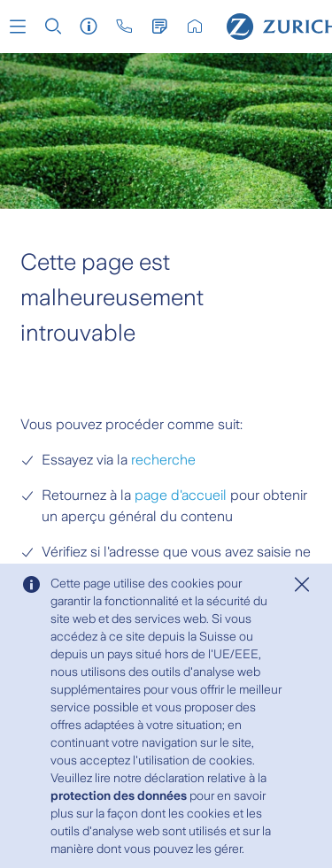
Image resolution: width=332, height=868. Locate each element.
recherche (163, 460)
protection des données (119, 795)
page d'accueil (181, 495)
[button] (18, 27)
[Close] (302, 585)
